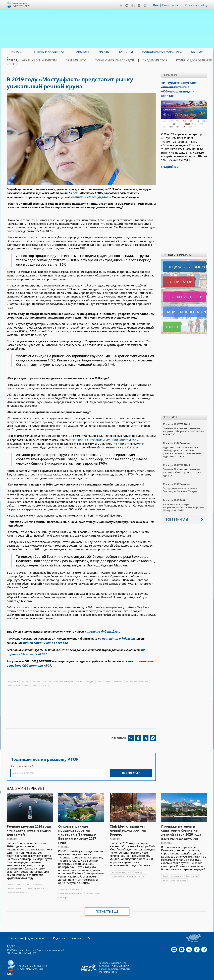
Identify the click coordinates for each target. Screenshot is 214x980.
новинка (132, 870)
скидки (35, 680)
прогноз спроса (179, 874)
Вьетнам (76, 883)
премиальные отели (121, 866)
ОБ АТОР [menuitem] (197, 52)
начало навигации (34, 883)
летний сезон (15, 883)
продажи (119, 676)
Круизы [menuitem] (104, 52)
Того (99, 676)
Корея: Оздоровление (191, 60)
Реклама (69, 932)
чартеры (64, 891)
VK (134, 5)
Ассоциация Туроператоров (21, 4)
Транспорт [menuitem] (81, 52)
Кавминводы (192, 870)
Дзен (122, 5)
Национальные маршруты (180, 305)
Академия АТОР (159, 60)
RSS (81, 932)
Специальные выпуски (178, 260)
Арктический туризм (62, 60)
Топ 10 (168, 320)
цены (45, 680)
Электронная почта (21, 760)
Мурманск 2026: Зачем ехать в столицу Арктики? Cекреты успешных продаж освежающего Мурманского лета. (182, 445)
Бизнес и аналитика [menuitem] (49, 52)
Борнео (139, 866)
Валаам (26, 676)
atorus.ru (176, 977)
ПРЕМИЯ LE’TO (93, 60)
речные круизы (16, 879)
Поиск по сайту (197, 5)
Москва (47, 676)
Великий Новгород (64, 676)
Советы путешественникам (181, 290)
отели (142, 870)
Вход (157, 5)
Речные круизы (34, 879)
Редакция (54, 932)
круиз (108, 676)
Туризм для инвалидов (125, 60)
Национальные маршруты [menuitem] (162, 52)
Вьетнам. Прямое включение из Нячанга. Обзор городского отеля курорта (182, 465)
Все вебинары (175, 512)
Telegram (146, 5)
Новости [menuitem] (18, 52)
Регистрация (172, 5)
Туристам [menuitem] (126, 52)
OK (140, 5)
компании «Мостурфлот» (89, 197)
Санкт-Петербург (85, 676)
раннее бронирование (138, 676)
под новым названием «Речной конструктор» (102, 439)
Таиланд (64, 883)
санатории (177, 870)
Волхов (36, 676)
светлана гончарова (18, 680)
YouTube (128, 5)
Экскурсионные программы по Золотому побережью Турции (181, 483)
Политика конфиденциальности (25, 932)
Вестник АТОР (172, 275)
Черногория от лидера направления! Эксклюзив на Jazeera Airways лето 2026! (184, 500)
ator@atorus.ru (34, 963)
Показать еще (107, 905)
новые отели (117, 870)
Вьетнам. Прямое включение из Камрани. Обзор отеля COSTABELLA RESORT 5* (183, 424)
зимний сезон (93, 887)
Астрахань (13, 676)
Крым (165, 870)
